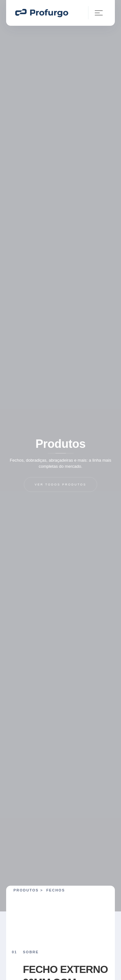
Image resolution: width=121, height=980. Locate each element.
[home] (41, 13)
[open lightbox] (64, 908)
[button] (96, 13)
